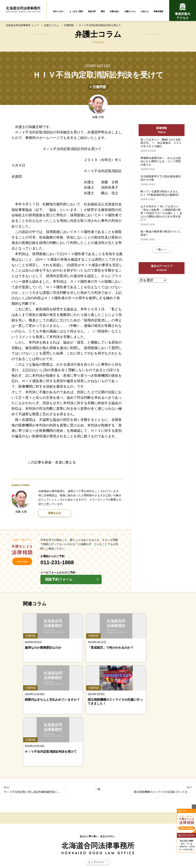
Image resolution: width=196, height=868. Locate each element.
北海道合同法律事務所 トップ (22, 27)
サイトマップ (89, 844)
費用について (171, 816)
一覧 (98, 691)
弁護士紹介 (114, 11)
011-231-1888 (70, 565)
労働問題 (69, 27)
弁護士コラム (130, 11)
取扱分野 (92, 11)
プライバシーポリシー (140, 844)
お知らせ (145, 11)
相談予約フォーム (86, 582)
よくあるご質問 (76, 11)
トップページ (98, 763)
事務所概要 (158, 11)
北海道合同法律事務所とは (59, 844)
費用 (103, 11)
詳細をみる (55, 515)
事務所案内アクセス (183, 12)
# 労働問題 (98, 89)
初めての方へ (59, 11)
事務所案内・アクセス (171, 824)
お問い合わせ (112, 844)
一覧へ (162, 286)
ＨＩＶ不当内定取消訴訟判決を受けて (100, 27)
